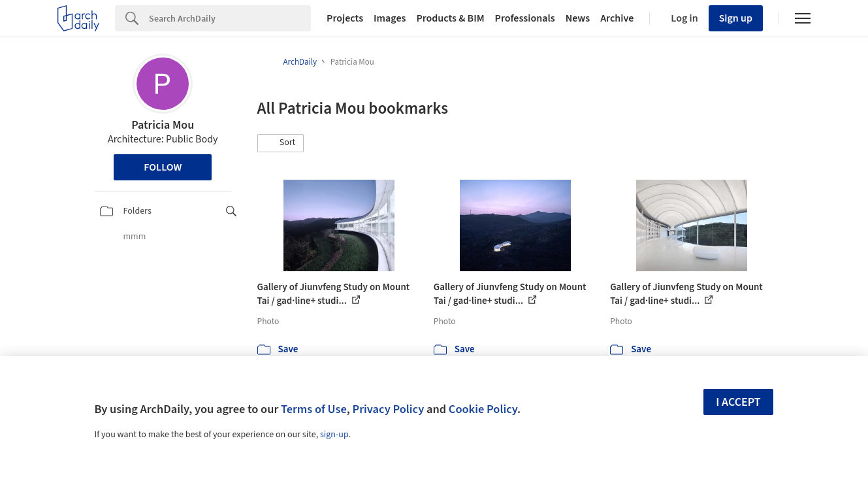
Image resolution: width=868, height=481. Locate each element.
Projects (345, 18)
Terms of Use (314, 409)
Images (390, 18)
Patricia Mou (163, 125)
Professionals (525, 18)
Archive (617, 18)
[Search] (230, 18)
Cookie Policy (483, 409)
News (578, 18)
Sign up (736, 18)
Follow (163, 167)
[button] (281, 143)
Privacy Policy (388, 409)
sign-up (334, 435)
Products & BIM (450, 18)
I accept (738, 402)
